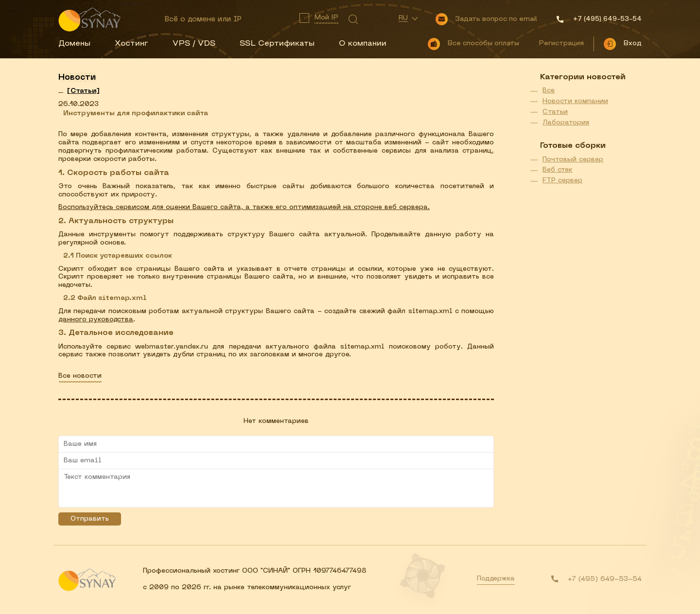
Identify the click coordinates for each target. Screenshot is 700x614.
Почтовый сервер (573, 160)
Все (549, 91)
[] (83, 91)
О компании (363, 44)
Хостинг (131, 44)
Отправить (90, 519)
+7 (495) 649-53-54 (605, 579)
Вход (632, 44)
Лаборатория (566, 123)
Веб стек (557, 170)
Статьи (555, 112)
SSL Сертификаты (277, 44)
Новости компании (575, 101)
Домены (74, 44)
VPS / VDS (194, 44)
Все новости (80, 376)
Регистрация (561, 44)
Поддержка (496, 579)
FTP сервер (562, 181)
